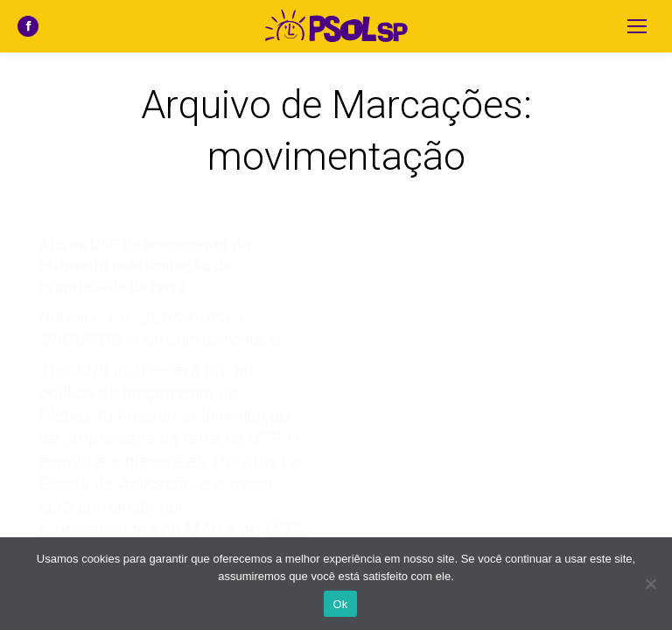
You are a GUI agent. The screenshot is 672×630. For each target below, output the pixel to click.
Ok (340, 604)
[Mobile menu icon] (637, 26)
